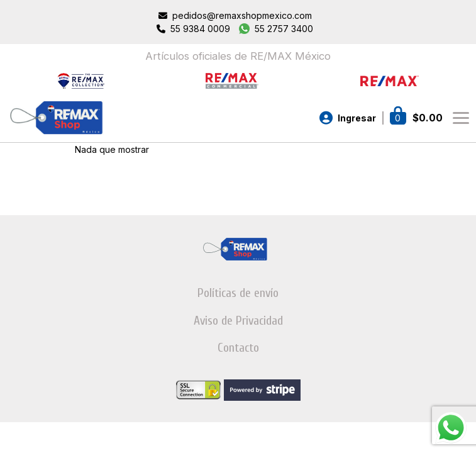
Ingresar (357, 118)
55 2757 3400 (284, 29)
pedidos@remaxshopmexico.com (242, 15)
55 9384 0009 (200, 29)
